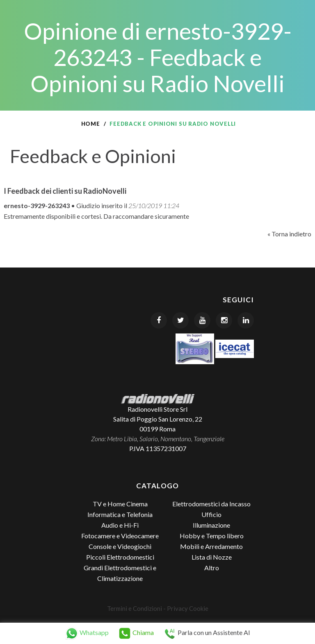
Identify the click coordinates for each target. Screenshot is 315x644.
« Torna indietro (289, 234)
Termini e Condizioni (135, 608)
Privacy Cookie (188, 608)
